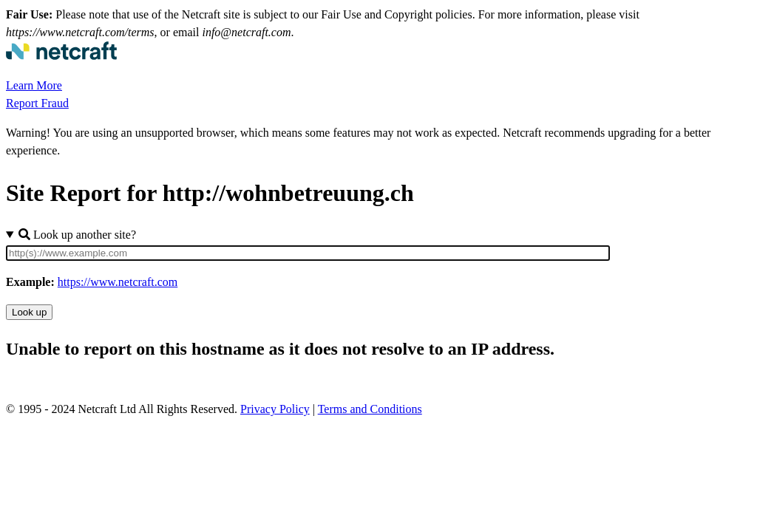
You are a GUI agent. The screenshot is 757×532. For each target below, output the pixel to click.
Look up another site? (77, 235)
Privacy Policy (275, 409)
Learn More (34, 85)
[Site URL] (308, 253)
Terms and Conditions (370, 409)
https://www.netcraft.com (118, 282)
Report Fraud (37, 103)
